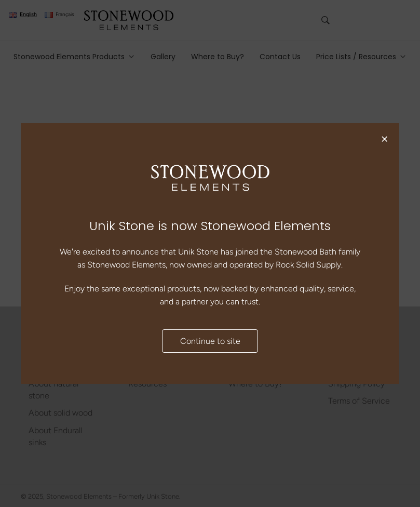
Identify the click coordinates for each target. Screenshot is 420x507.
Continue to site (210, 341)
